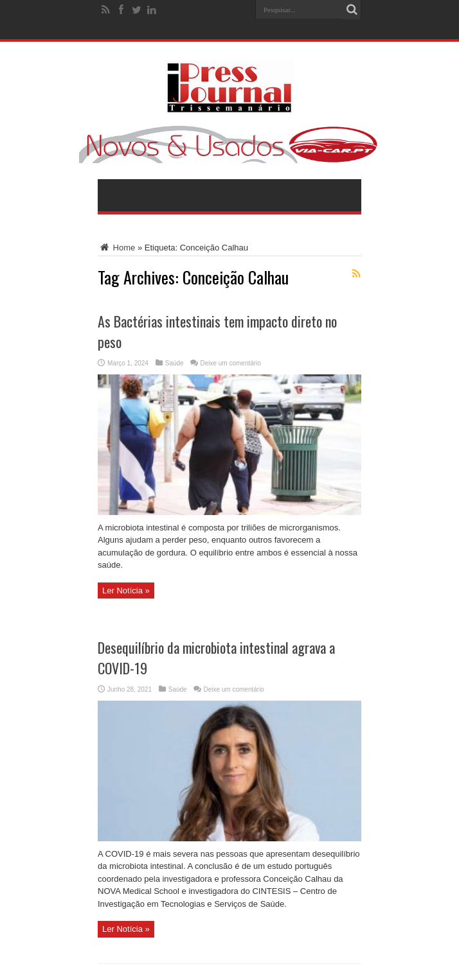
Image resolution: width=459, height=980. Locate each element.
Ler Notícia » (126, 591)
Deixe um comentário (230, 363)
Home (116, 248)
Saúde (175, 363)
